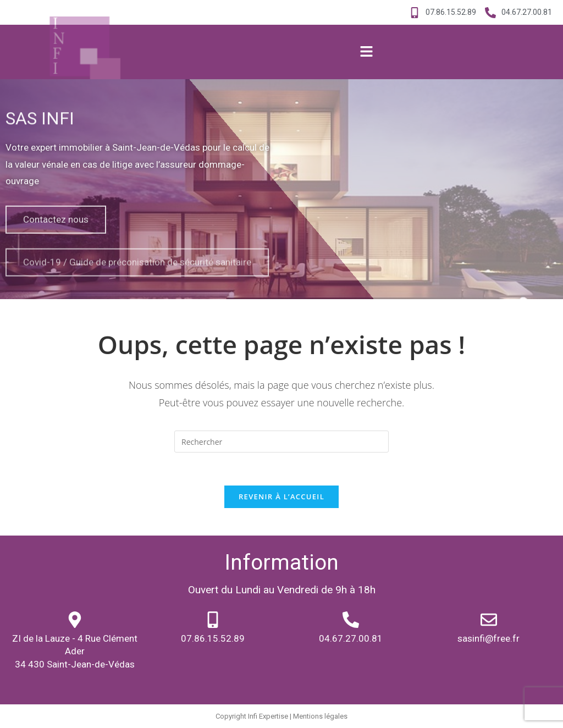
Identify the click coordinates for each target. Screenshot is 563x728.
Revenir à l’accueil (281, 497)
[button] (366, 52)
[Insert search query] (281, 442)
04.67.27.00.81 (351, 638)
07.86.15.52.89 (213, 638)
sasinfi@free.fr (489, 638)
